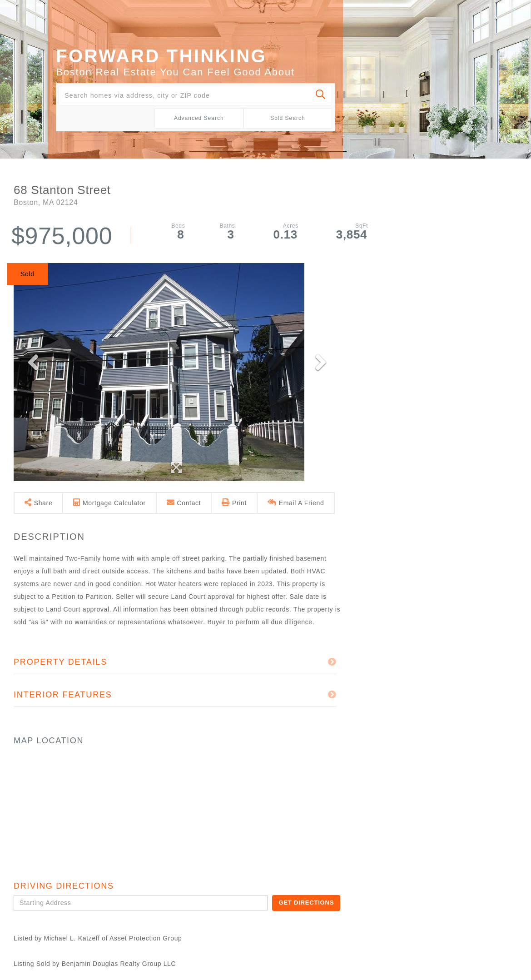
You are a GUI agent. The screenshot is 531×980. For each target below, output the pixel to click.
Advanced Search (199, 118)
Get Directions (306, 903)
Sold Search (288, 118)
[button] (321, 96)
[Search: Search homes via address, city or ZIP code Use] (195, 96)
